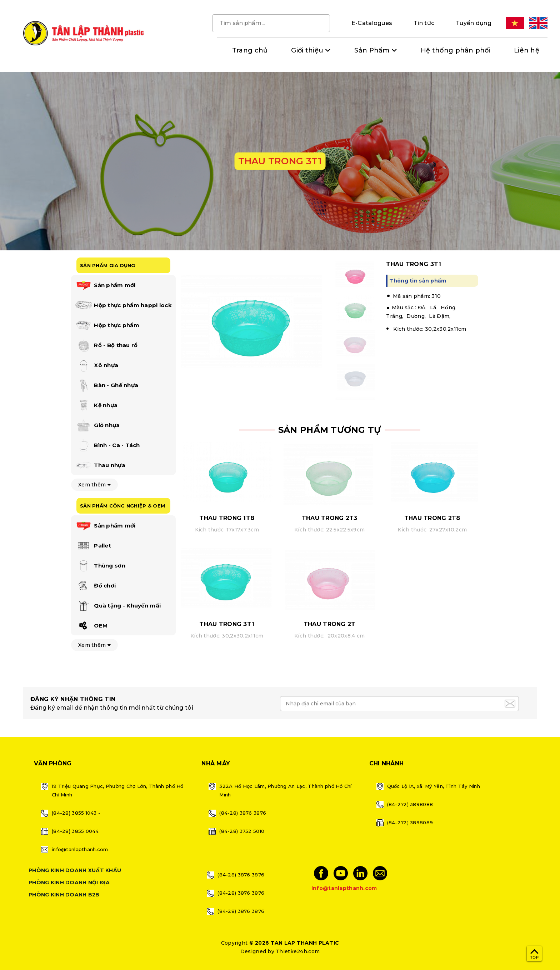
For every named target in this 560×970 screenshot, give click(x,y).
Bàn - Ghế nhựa (106, 386)
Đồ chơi (95, 586)
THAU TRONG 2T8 (432, 518)
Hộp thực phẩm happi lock (123, 306)
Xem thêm (94, 485)
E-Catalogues (372, 23)
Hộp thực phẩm (107, 326)
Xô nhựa (96, 366)
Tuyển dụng (474, 23)
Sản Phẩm (372, 50)
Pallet (93, 546)
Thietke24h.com (298, 951)
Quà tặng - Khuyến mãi (118, 606)
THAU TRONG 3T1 (227, 624)
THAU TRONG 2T (330, 624)
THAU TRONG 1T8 (227, 518)
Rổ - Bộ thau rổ (106, 346)
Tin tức (424, 23)
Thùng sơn (100, 566)
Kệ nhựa (96, 406)
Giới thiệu (307, 50)
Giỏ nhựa (97, 426)
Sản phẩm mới (105, 286)
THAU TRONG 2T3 (330, 518)
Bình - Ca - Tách (107, 446)
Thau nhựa (100, 466)
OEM (91, 626)
